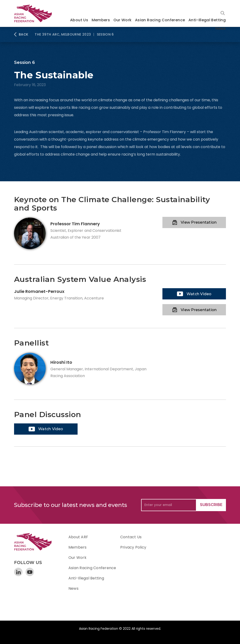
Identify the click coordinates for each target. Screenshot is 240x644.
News (221, 28)
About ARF (78, 537)
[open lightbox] (194, 294)
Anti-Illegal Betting (207, 20)
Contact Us (131, 537)
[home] (35, 13)
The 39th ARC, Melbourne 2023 (63, 34)
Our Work (123, 20)
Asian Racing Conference (160, 20)
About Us (79, 20)
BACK (23, 34)
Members (101, 20)
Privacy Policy (133, 547)
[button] (79, 20)
